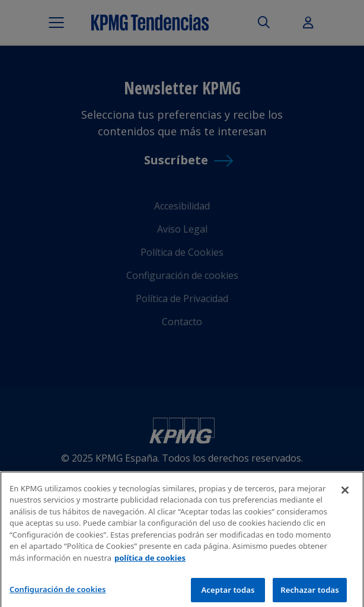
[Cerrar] (345, 495)
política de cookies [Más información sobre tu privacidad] (150, 562)
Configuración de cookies (58, 594)
